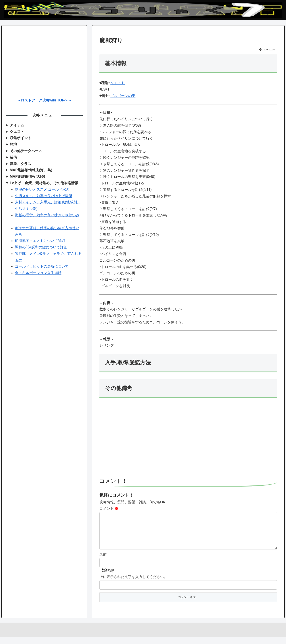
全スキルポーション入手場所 (38, 273)
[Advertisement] (188, 440)
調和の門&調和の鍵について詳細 (41, 247)
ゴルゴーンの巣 (123, 96)
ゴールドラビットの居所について (42, 266)
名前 (103, 562)
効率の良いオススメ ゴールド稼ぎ (42, 189)
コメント (109, 509)
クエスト (118, 83)
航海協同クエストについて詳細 (40, 241)
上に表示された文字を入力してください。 (133, 584)
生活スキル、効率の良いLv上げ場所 (44, 196)
